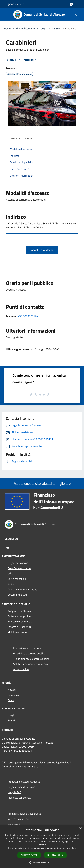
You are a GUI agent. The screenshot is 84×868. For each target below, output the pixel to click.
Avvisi (11, 700)
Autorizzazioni (21, 669)
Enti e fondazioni (17, 579)
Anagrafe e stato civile (20, 611)
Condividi (14, 60)
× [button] (80, 829)
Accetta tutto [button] (29, 855)
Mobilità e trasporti (18, 632)
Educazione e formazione (27, 648)
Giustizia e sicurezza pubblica (30, 653)
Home (7, 28)
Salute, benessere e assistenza (31, 664)
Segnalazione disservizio (21, 787)
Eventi (11, 720)
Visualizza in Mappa (42, 250)
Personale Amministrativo (22, 589)
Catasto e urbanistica (20, 627)
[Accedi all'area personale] (71, 4)
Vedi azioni (31, 60)
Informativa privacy (19, 819)
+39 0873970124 (28, 316)
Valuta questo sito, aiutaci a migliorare (42, 483)
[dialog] (42, 847)
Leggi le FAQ (15, 792)
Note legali (14, 824)
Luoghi (43, 28)
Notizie (12, 690)
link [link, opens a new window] (74, 848)
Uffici (11, 573)
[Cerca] (77, 15)
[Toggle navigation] (7, 14)
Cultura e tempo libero (20, 616)
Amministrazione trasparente (24, 814)
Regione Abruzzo (14, 4)
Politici (11, 584)
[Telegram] (8, 548)
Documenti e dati (17, 595)
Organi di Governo (18, 563)
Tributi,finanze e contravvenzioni (32, 659)
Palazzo (56, 28)
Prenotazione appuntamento (24, 782)
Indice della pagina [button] (21, 138)
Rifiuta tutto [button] (55, 855)
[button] (42, 862)
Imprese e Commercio (20, 621)
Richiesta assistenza (19, 798)
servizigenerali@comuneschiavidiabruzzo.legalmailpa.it (40, 762)
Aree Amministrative (19, 568)
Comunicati (14, 695)
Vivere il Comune (25, 28)
